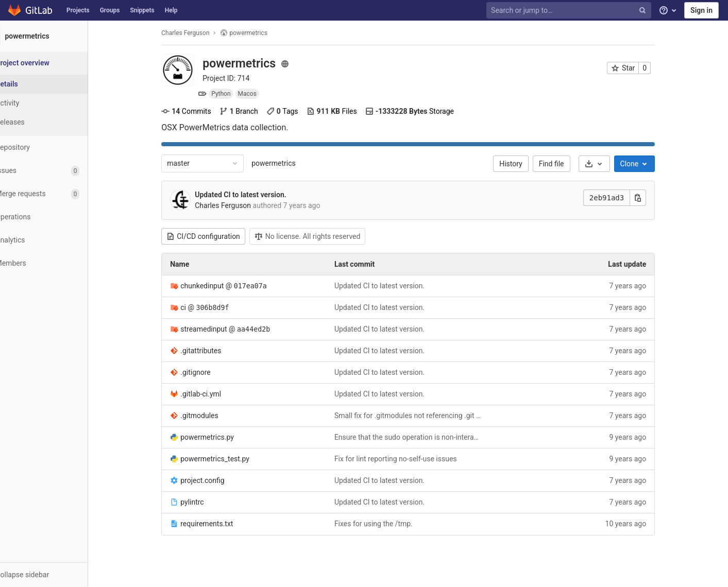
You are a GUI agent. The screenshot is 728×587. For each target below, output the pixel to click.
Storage (422, 111)
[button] (56, 575)
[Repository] (56, 148)
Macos (260, 94)
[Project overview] (57, 63)
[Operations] (56, 217)
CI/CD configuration (216, 236)
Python (234, 94)
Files (344, 111)
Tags (295, 111)
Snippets (142, 10)
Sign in (701, 10)
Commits (199, 111)
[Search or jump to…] (570, 11)
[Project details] (57, 84)
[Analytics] (56, 240)
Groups (110, 10)
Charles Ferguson (198, 33)
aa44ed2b (266, 329)
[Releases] (57, 122)
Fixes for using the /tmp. (386, 524)
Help (171, 10)
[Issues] (56, 171)
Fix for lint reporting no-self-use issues (408, 459)
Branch (251, 111)
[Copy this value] (651, 198)
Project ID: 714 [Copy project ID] (239, 78)
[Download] (607, 164)
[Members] (56, 263)
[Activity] (57, 103)
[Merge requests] (56, 194)
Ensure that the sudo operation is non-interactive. (421, 437)
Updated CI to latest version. (253, 195)
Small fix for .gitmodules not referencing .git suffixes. (421, 416)
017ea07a (263, 286)
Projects (78, 10)
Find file (564, 164)
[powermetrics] (57, 36)
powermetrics (286, 163)
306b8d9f (225, 308)
